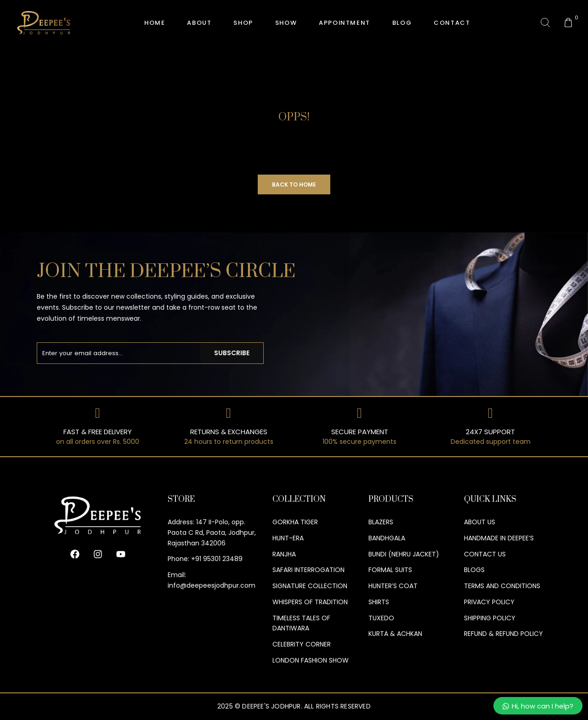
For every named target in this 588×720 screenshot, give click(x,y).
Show (286, 23)
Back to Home (294, 184)
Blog (402, 23)
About (199, 23)
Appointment (345, 23)
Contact (452, 23)
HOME (155, 23)
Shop (243, 23)
